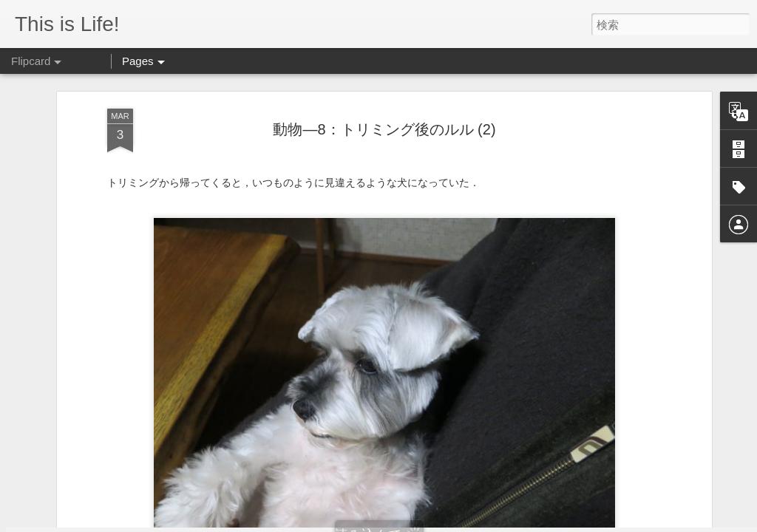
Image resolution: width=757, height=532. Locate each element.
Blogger (502, 522)
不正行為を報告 (548, 522)
